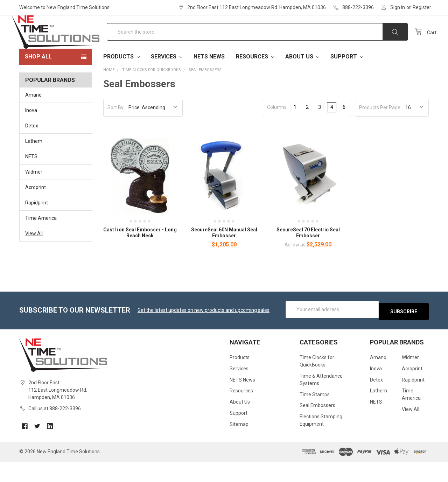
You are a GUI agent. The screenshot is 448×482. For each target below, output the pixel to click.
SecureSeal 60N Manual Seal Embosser (224, 255)
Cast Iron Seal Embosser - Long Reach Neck (140, 255)
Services (167, 79)
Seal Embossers (205, 92)
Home (109, 92)
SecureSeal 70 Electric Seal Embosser (308, 255)
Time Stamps (315, 414)
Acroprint (36, 210)
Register (422, 7)
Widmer (34, 194)
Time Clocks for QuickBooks (152, 92)
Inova (31, 133)
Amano (33, 117)
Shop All (38, 79)
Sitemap (239, 445)
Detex (32, 148)
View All (34, 256)
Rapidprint (37, 225)
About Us (302, 79)
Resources (255, 79)
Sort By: (116, 130)
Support (347, 79)
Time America (41, 240)
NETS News (209, 79)
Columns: (277, 130)
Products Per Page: (380, 130)
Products (121, 79)
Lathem (34, 163)
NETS (31, 179)
